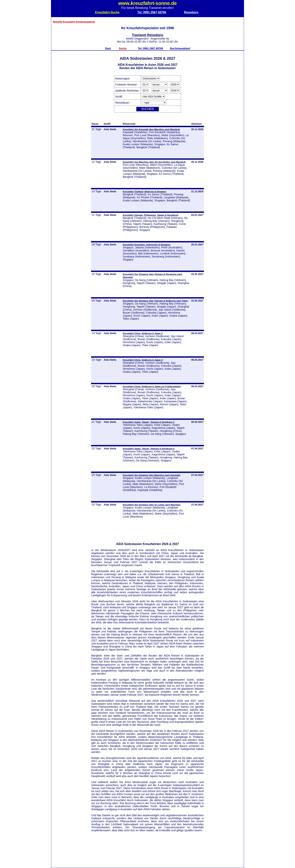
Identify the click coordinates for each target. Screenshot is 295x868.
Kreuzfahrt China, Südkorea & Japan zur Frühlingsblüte (152, 386)
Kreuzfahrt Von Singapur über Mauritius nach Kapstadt (151, 475)
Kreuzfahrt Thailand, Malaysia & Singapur (144, 191)
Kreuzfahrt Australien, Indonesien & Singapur (146, 245)
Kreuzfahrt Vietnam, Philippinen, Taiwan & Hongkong (150, 215)
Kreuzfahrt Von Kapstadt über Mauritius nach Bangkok (151, 129)
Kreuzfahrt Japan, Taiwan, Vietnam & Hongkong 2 (148, 449)
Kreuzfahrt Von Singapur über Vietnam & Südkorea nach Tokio (155, 301)
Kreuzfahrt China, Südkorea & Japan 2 (143, 360)
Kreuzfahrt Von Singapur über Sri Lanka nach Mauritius (151, 505)
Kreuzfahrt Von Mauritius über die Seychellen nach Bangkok (154, 162)
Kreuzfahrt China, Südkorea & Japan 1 (143, 333)
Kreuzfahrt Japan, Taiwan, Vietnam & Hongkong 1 (148, 422)
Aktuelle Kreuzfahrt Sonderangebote (74, 22)
